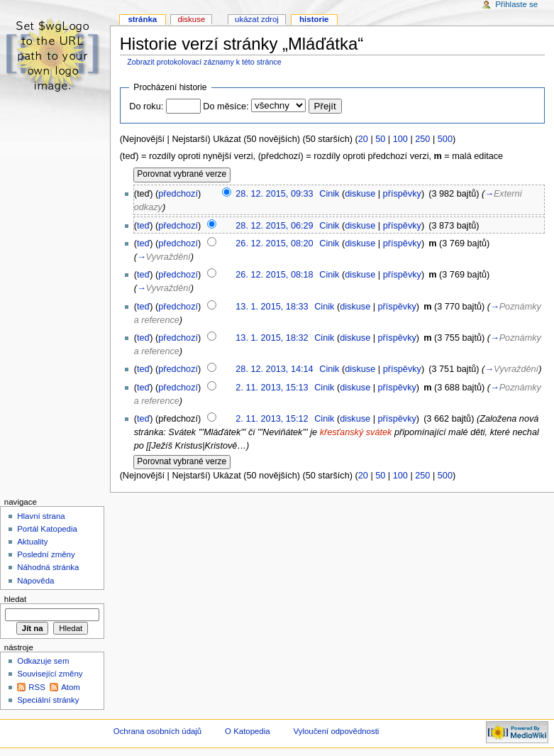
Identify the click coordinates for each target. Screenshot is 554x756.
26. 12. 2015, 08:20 (274, 243)
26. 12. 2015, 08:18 (274, 275)
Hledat (15, 599)
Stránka (142, 19)
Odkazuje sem (43, 661)
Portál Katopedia (47, 529)
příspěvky (402, 194)
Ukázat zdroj (257, 19)
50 (380, 139)
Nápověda (35, 581)
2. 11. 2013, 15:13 (272, 388)
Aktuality (32, 542)
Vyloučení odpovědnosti (337, 731)
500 (445, 139)
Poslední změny (46, 554)
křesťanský (342, 432)
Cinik (329, 194)
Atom (71, 687)
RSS (37, 687)
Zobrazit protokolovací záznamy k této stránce (204, 62)
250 (422, 139)
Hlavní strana (41, 516)
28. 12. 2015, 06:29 (274, 226)
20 (363, 139)
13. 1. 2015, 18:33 (272, 307)
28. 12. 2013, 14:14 (274, 369)
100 (400, 139)
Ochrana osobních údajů (157, 731)
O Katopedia (248, 731)
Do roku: (146, 106)
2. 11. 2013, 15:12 (272, 419)
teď (143, 226)
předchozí (178, 194)
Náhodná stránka (48, 567)
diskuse (360, 194)
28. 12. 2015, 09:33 (274, 194)
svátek (379, 432)
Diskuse (191, 19)
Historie (314, 19)
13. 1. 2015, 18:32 (272, 338)
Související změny (50, 674)
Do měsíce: (226, 106)
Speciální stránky (48, 700)
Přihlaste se (516, 4)
